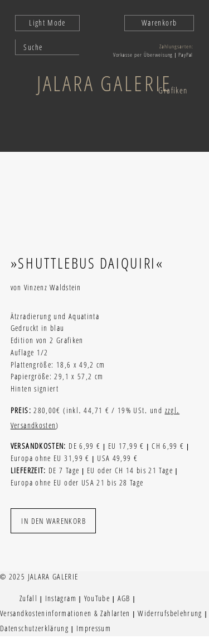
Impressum (94, 628)
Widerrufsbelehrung (170, 613)
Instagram (61, 598)
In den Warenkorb (54, 521)
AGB (124, 598)
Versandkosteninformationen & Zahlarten (65, 613)
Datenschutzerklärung (34, 628)
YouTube (97, 598)
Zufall (28, 598)
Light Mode (47, 23)
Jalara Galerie (104, 83)
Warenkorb (159, 23)
